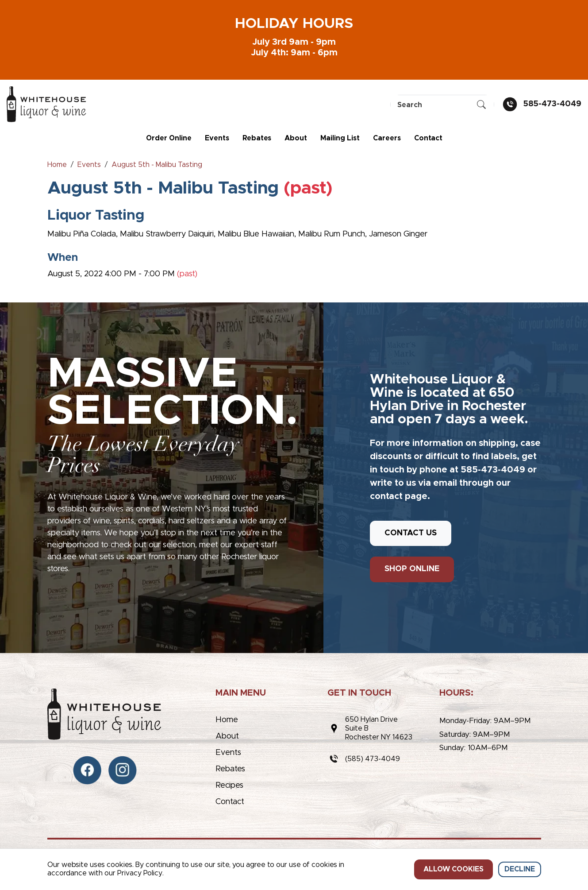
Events (217, 138)
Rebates (257, 138)
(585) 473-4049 (373, 759)
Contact (428, 138)
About (296, 138)
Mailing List (340, 138)
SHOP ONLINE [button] (412, 569)
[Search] (442, 105)
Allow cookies (453, 869)
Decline (520, 869)
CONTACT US (411, 533)
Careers (387, 138)
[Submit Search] (481, 105)
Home (227, 720)
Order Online (169, 138)
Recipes (229, 786)
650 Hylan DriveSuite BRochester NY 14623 (379, 728)
